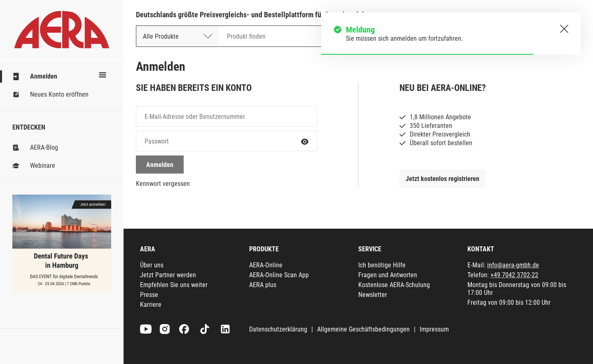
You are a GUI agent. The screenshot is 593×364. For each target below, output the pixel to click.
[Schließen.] (564, 29)
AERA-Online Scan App (279, 275)
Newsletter (373, 295)
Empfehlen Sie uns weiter (174, 285)
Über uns (152, 265)
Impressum (434, 329)
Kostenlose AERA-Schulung (394, 285)
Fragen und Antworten (388, 275)
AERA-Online (266, 265)
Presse (149, 295)
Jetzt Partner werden (168, 275)
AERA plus (263, 285)
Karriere (151, 305)
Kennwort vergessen (163, 184)
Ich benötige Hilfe (382, 265)
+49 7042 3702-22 (514, 275)
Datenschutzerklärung (278, 329)
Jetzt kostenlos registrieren (442, 179)
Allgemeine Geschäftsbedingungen (363, 329)
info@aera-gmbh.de (513, 265)
